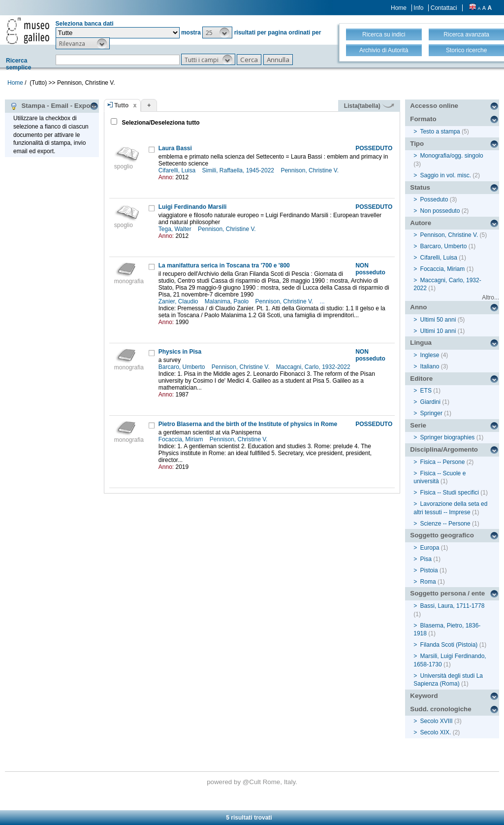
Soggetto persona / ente (447, 593)
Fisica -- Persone (443, 462)
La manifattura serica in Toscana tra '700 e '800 (224, 265)
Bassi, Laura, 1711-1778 (453, 606)
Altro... (490, 297)
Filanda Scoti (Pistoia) (449, 645)
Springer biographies (448, 437)
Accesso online (434, 106)
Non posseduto (440, 211)
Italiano (430, 366)
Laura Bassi (175, 148)
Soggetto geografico (442, 535)
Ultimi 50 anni (438, 320)
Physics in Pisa (180, 352)
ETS (426, 391)
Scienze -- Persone (445, 524)
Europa (430, 548)
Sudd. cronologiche (441, 709)
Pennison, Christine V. (310, 170)
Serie (418, 425)
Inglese (430, 355)
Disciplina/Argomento (444, 449)
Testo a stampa (440, 132)
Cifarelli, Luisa (178, 170)
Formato (423, 119)
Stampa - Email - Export (52, 106)
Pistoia (429, 570)
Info (418, 8)
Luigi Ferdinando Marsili (193, 207)
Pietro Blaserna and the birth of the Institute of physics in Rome (248, 424)
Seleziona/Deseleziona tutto (160, 123)
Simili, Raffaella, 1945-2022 (239, 170)
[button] (217, 33)
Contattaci (444, 8)
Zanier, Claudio (179, 301)
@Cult (253, 782)
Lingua (421, 343)
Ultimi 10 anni (438, 331)
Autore (421, 223)
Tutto (121, 105)
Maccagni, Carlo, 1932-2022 (314, 367)
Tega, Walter (176, 229)
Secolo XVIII (437, 721)
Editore (421, 379)
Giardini (430, 402)
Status (420, 187)
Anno (418, 307)
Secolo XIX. (436, 732)
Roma (428, 582)
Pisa (426, 559)
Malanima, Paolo (228, 301)
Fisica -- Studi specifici (450, 493)
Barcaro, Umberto (183, 367)
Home (399, 8)
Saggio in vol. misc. (446, 175)
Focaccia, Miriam (182, 439)
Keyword (424, 696)
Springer (431, 413)
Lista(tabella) (369, 106)
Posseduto (434, 199)
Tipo (417, 144)
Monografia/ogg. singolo (452, 156)
